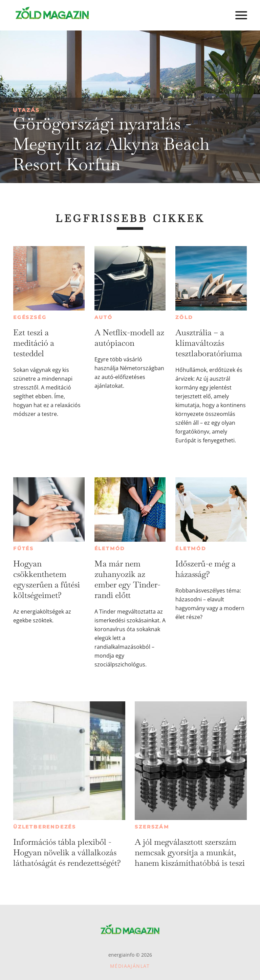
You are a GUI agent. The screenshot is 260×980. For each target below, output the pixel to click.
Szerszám (152, 827)
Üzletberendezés (45, 827)
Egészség (30, 317)
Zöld (184, 317)
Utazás (26, 110)
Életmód (110, 548)
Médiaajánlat (130, 966)
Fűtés (24, 548)
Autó (104, 317)
